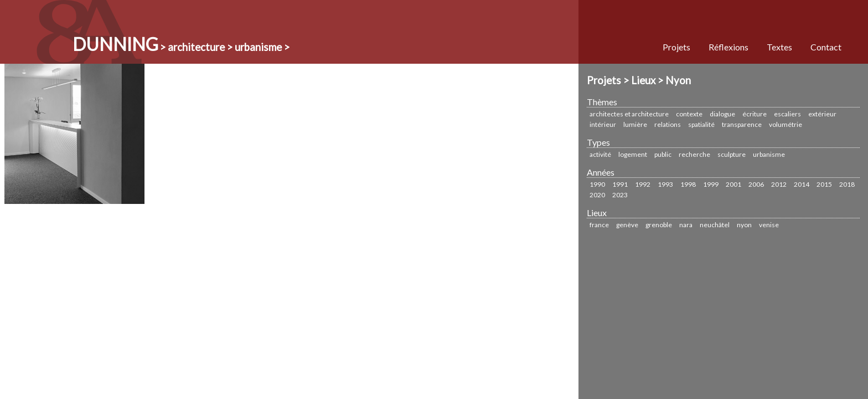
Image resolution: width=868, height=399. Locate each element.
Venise (769, 225)
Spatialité (701, 124)
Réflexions (728, 47)
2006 (756, 184)
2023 (620, 195)
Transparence (742, 124)
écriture (755, 114)
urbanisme (769, 154)
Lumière (635, 124)
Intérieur (603, 124)
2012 (779, 184)
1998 (688, 184)
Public (663, 154)
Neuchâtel (715, 225)
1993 (665, 184)
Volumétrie (786, 124)
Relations (668, 124)
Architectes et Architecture (629, 114)
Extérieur (822, 114)
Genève (627, 225)
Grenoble (659, 225)
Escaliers (787, 114)
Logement (633, 154)
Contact (826, 47)
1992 (643, 184)
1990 (597, 184)
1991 (620, 184)
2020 (597, 195)
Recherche (694, 154)
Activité (600, 154)
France (599, 225)
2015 (824, 184)
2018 (847, 184)
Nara (686, 225)
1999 (711, 184)
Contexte (689, 114)
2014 (802, 184)
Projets (676, 47)
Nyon (744, 225)
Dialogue (722, 114)
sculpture (732, 154)
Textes (779, 47)
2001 (733, 184)
